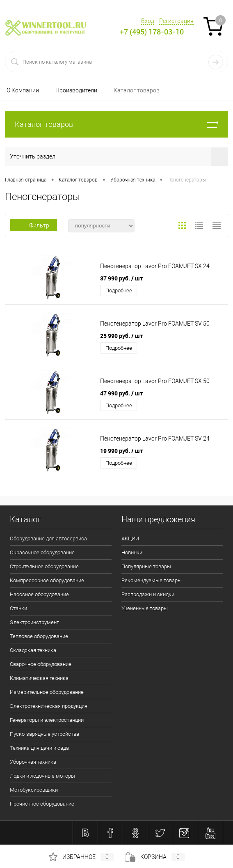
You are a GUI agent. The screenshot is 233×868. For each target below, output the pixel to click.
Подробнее (119, 290)
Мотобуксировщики (34, 790)
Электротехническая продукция (49, 706)
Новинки (132, 552)
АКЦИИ (130, 538)
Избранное (81, 857)
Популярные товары (146, 566)
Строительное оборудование (44, 566)
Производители (76, 90)
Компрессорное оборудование (47, 580)
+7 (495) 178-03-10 (152, 32)
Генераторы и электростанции (47, 720)
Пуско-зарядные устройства (45, 734)
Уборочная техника (33, 762)
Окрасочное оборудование (42, 552)
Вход (148, 21)
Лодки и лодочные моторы (42, 776)
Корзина (155, 857)
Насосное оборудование (39, 594)
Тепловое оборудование (39, 636)
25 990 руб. (121, 336)
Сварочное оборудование (41, 664)
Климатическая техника (39, 678)
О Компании (23, 90)
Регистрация (176, 21)
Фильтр (34, 225)
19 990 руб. (121, 451)
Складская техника (33, 650)
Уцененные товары (145, 608)
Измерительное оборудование (47, 692)
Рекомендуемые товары (152, 580)
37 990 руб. (121, 278)
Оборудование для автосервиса (48, 538)
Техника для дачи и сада (39, 748)
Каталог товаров (137, 90)
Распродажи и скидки (148, 594)
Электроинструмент (34, 622)
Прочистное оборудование (42, 804)
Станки (18, 608)
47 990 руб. (121, 393)
